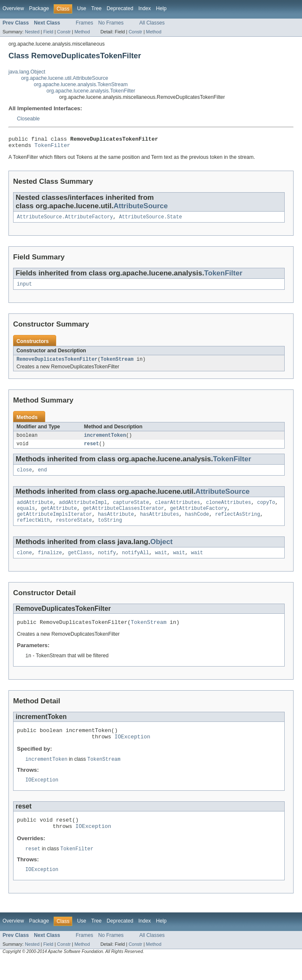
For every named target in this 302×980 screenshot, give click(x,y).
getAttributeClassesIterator (123, 517)
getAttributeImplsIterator (54, 524)
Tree (97, 8)
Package (39, 8)
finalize (50, 564)
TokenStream (117, 364)
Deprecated (120, 8)
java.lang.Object (27, 72)
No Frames (111, 23)
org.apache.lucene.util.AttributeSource (65, 78)
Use (82, 8)
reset (92, 450)
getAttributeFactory (198, 517)
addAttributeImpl (83, 511)
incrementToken (105, 441)
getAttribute (59, 517)
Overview (13, 8)
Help (161, 8)
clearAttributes (178, 511)
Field (48, 32)
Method (82, 32)
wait (161, 564)
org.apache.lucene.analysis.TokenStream (81, 84)
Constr (64, 32)
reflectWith (33, 531)
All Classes (152, 23)
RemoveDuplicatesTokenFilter (57, 364)
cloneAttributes (229, 511)
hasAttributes (159, 524)
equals (26, 517)
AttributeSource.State (151, 220)
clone (24, 564)
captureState (131, 511)
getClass (80, 564)
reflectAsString (238, 524)
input (24, 288)
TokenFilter (53, 147)
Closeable (28, 119)
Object (162, 553)
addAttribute (35, 511)
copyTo (266, 511)
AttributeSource (141, 208)
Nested (32, 32)
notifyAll (136, 564)
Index (144, 8)
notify (107, 564)
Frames (84, 23)
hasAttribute (116, 524)
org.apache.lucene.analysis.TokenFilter (91, 91)
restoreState (74, 531)
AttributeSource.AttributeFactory (65, 220)
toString (110, 531)
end (42, 477)
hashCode (197, 524)
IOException (132, 752)
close (24, 477)
